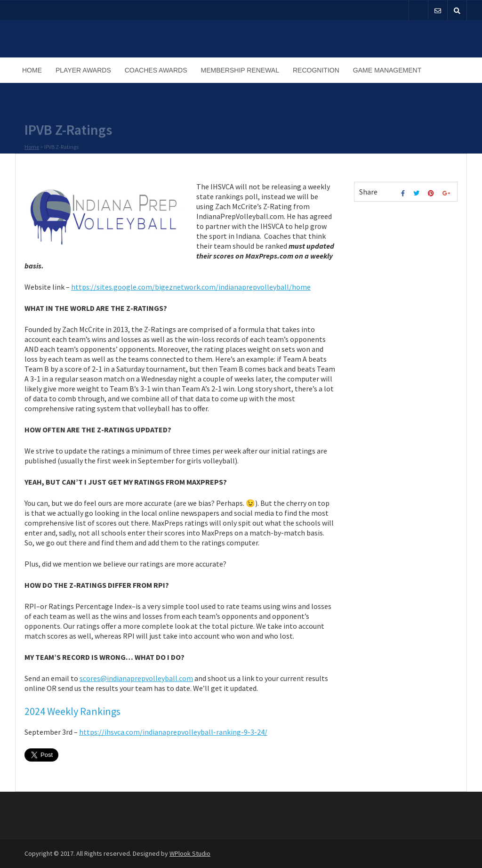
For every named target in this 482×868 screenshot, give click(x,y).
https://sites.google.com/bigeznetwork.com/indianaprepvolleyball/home (191, 287)
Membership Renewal (240, 70)
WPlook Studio (190, 853)
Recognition (316, 70)
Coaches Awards (156, 70)
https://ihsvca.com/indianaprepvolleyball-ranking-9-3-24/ (173, 732)
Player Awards (83, 70)
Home (32, 70)
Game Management (387, 70)
